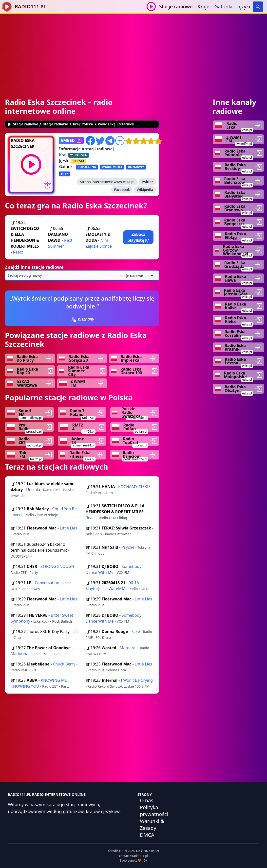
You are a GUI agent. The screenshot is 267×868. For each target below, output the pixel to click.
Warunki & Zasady (152, 825)
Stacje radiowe (176, 7)
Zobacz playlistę (138, 237)
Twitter (147, 182)
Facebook (122, 190)
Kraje (204, 7)
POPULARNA (87, 167)
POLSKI (79, 161)
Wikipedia (145, 190)
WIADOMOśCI (112, 167)
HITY (64, 174)
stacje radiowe (56, 124)
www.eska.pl (124, 182)
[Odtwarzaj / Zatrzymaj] (151, 7)
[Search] (258, 7)
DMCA (147, 835)
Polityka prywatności (154, 811)
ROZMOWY (136, 167)
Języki (244, 7)
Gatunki (223, 7)
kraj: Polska (83, 124)
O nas (147, 800)
